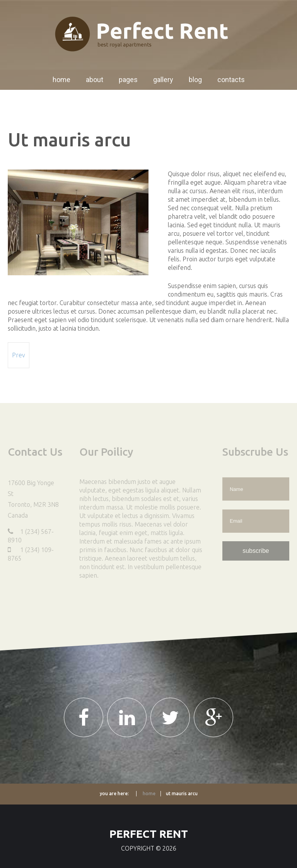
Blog (195, 80)
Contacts (231, 80)
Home (61, 80)
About (95, 80)
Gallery (163, 80)
